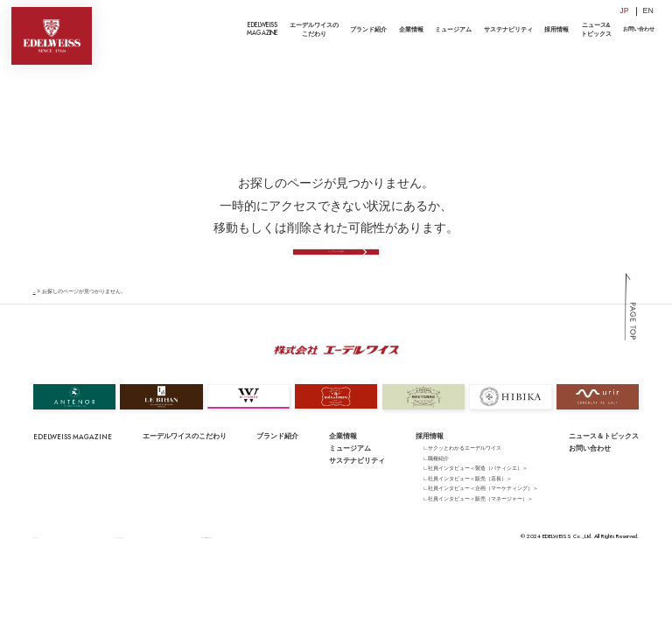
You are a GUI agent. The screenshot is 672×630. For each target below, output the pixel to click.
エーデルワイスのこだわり (314, 29)
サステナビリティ (508, 29)
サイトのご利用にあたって (180, 567)
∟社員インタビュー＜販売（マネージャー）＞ (478, 528)
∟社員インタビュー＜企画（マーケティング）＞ (480, 518)
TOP (39, 322)
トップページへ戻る (336, 272)
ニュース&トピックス (596, 29)
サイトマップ (49, 567)
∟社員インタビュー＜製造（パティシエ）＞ (475, 498)
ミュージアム (453, 29)
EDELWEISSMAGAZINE (262, 29)
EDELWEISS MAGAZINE (73, 466)
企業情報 (411, 29)
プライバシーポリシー (107, 567)
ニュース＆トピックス (604, 466)
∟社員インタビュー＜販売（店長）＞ (467, 508)
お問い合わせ (639, 29)
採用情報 (556, 29)
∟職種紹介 (436, 488)
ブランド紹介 (368, 29)
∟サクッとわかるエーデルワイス (462, 478)
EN (648, 10)
